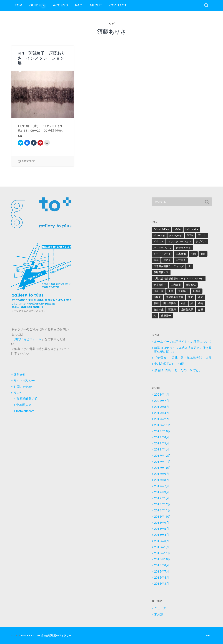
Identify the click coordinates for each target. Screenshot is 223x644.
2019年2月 (162, 419)
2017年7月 (162, 486)
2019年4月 (162, 413)
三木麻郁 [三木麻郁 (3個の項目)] (181, 254)
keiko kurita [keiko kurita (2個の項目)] (192, 229)
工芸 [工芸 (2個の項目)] (171, 291)
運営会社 (20, 375)
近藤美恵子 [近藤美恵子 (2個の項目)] (187, 310)
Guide (35, 5)
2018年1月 (162, 450)
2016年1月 (162, 547)
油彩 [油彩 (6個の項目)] (201, 297)
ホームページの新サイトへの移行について (183, 342)
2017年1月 (162, 498)
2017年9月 (162, 474)
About (96, 5)
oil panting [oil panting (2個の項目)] (159, 235)
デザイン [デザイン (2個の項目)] (201, 242)
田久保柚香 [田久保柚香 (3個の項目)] (170, 303)
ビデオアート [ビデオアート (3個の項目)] (183, 248)
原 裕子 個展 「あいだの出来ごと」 (178, 370)
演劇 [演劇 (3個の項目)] (156, 303)
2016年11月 (162, 511)
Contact (118, 5)
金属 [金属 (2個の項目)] (201, 310)
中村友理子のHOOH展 (169, 364)
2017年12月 (162, 456)
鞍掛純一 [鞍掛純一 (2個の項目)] (166, 316)
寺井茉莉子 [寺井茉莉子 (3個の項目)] (160, 285)
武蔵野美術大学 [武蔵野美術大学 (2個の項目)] (175, 297)
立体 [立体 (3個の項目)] (183, 303)
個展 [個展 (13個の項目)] (203, 254)
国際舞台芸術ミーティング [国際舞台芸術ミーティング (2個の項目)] (169, 266)
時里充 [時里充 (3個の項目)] (157, 297)
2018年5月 (162, 444)
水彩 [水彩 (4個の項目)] (191, 297)
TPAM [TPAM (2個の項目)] (190, 235)
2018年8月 (162, 437)
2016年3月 (162, 541)
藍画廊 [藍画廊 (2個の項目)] (172, 310)
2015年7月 (162, 571)
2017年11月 (162, 462)
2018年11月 (162, 425)
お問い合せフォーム (28, 339)
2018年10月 (162, 431)
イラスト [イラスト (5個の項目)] (159, 242)
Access (60, 5)
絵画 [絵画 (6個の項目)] (200, 303)
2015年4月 (162, 578)
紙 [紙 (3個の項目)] (192, 303)
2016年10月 (162, 517)
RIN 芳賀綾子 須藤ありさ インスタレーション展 (42, 58)
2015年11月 (162, 553)
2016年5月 (162, 529)
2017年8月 (162, 480)
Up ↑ (209, 636)
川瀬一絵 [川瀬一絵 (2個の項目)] (159, 291)
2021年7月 (162, 401)
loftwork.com (25, 411)
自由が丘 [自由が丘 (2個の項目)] (159, 310)
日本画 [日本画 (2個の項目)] (197, 291)
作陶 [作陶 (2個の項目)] (193, 254)
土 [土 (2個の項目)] (190, 266)
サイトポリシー (24, 381)
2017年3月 (162, 492)
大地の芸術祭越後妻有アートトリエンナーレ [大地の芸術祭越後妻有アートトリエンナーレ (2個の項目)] (179, 279)
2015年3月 (162, 584)
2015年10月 (162, 559)
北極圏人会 (24, 405)
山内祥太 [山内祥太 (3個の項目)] (176, 285)
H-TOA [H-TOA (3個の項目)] (177, 229)
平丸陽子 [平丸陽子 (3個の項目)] (183, 291)
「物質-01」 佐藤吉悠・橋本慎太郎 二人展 (183, 358)
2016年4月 (162, 535)
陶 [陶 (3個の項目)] (155, 316)
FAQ (79, 5)
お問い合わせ (23, 387)
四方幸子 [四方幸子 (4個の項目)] (181, 260)
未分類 (159, 614)
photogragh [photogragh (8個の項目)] (176, 235)
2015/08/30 (29, 161)
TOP (18, 5)
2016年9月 (162, 523)
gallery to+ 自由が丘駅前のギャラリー (46, 636)
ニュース (160, 608)
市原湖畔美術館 (27, 399)
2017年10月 (162, 468)
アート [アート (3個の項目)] (202, 235)
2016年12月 (162, 504)
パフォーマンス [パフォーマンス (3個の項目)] (162, 248)
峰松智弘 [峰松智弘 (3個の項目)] (191, 285)
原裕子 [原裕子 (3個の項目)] (167, 260)
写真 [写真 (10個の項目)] (156, 260)
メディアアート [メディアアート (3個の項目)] (162, 254)
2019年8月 (162, 407)
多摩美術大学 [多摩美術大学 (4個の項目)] (161, 272)
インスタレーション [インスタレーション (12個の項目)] (180, 242)
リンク (18, 393)
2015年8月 (162, 565)
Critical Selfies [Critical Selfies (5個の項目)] (161, 229)
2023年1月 (162, 395)
